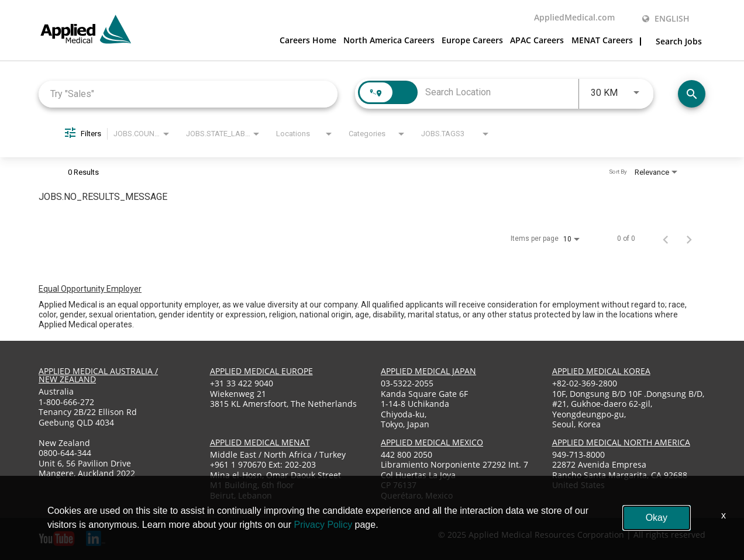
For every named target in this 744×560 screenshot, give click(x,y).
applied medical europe (261, 371)
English (666, 19)
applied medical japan (428, 371)
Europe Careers (472, 40)
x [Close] (724, 515)
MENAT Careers (602, 40)
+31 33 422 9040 (242, 383)
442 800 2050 (407, 454)
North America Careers (389, 40)
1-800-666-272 (66, 401)
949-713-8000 (578, 454)
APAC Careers (537, 40)
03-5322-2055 (407, 383)
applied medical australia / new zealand (98, 375)
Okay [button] (657, 518)
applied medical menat (260, 442)
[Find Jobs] (692, 94)
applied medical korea (601, 371)
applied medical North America (621, 442)
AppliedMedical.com (574, 18)
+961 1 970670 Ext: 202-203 (263, 464)
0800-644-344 (65, 453)
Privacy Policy (323, 525)
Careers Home (308, 40)
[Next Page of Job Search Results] (689, 238)
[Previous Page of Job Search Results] (666, 238)
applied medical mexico (432, 442)
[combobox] (188, 93)
